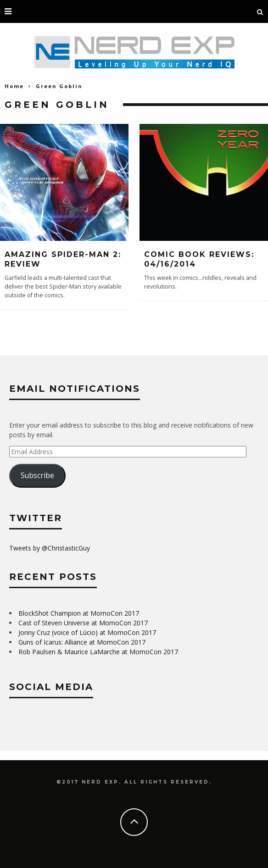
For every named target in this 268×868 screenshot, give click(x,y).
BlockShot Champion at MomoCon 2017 (79, 613)
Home (14, 86)
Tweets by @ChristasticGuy (50, 548)
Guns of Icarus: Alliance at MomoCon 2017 (82, 642)
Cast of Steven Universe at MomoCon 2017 (83, 623)
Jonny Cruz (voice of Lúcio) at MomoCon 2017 (87, 632)
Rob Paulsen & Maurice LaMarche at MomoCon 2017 (98, 652)
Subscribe (37, 475)
